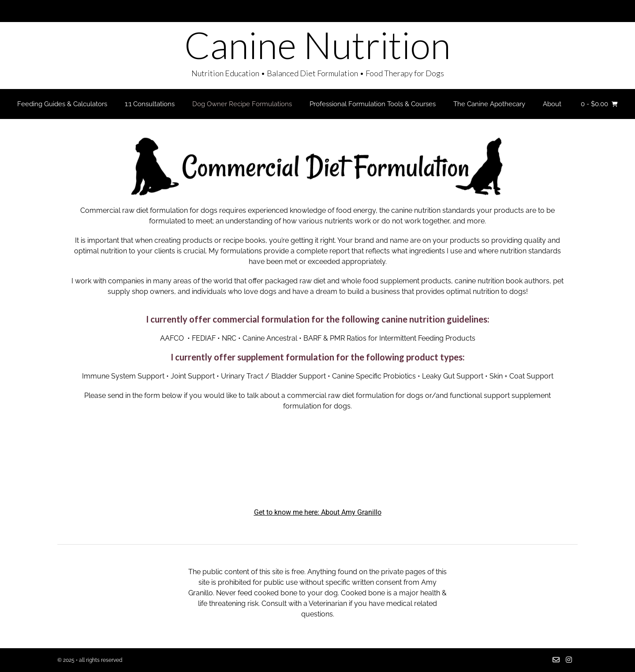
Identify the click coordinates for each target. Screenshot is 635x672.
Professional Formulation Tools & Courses (373, 104)
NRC (229, 338)
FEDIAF (204, 338)
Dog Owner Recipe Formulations (242, 104)
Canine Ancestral (270, 338)
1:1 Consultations (150, 104)
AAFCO (172, 338)
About (552, 104)
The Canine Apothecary (489, 104)
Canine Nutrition (317, 45)
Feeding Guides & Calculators (62, 104)
